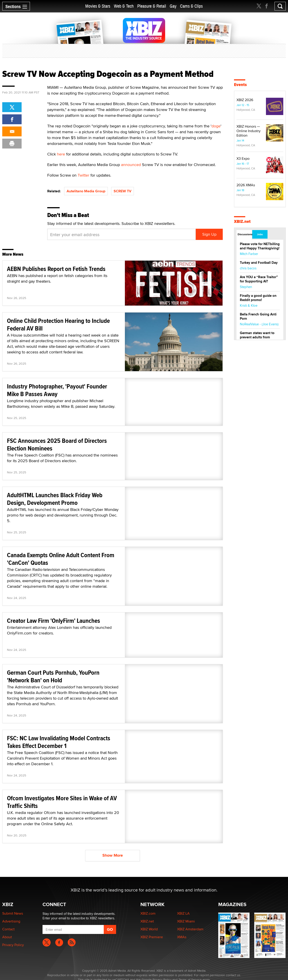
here (61, 154)
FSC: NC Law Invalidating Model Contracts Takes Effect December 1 (59, 742)
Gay (173, 6)
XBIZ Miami (186, 921)
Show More (113, 855)
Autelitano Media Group (86, 191)
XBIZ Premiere (152, 937)
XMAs (182, 937)
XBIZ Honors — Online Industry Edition (249, 131)
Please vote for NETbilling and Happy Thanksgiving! (260, 246)
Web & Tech (124, 6)
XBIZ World (149, 929)
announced (131, 165)
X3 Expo (243, 159)
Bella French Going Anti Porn (258, 316)
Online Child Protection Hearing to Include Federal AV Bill (58, 325)
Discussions (245, 234)
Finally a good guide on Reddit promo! (258, 298)
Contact (8, 929)
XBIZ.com (148, 913)
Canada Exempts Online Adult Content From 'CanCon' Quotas (61, 559)
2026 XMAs (246, 185)
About (7, 937)
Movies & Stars (98, 6)
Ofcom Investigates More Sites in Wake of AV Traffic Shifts (62, 802)
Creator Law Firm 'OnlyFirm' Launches (54, 621)
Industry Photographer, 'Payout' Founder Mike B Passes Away (57, 390)
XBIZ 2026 (245, 100)
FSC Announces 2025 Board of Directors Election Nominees (57, 445)
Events (240, 85)
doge (216, 126)
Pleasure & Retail (152, 6)
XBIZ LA (183, 913)
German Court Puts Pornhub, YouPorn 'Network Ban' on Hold (53, 676)
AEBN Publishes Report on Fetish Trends (56, 269)
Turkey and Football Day (259, 263)
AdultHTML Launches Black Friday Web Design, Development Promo (55, 499)
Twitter (83, 175)
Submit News (13, 913)
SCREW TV (123, 191)
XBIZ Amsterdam (190, 929)
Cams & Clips (191, 6)
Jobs (260, 234)
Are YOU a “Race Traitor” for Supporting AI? (259, 279)
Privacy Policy (13, 945)
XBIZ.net (242, 221)
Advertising (11, 921)
